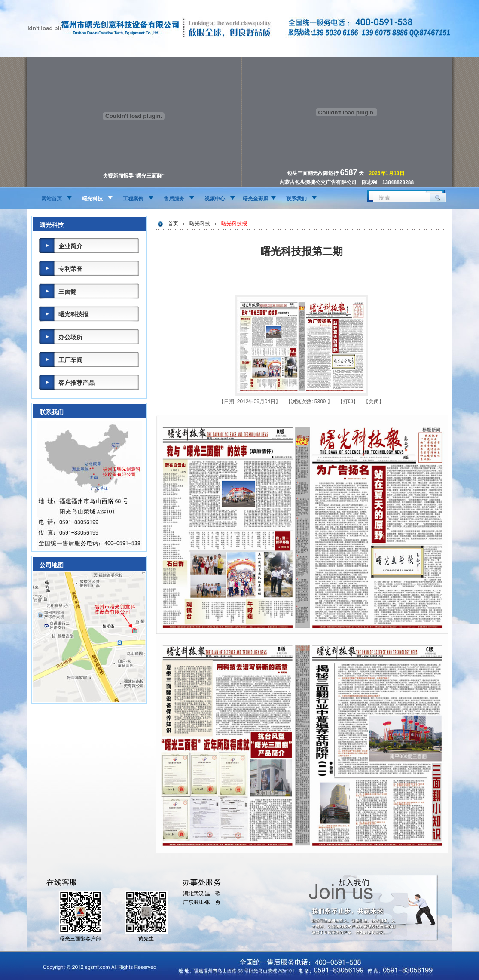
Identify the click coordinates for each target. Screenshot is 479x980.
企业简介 (70, 246)
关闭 (374, 402)
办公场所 (70, 337)
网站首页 (52, 199)
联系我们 (296, 199)
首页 (173, 224)
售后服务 (174, 199)
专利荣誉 (70, 269)
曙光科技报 (73, 314)
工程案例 (133, 199)
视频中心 (215, 199)
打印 (348, 402)
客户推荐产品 (76, 383)
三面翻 (67, 292)
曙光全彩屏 (256, 199)
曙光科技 (92, 199)
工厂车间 (70, 360)
